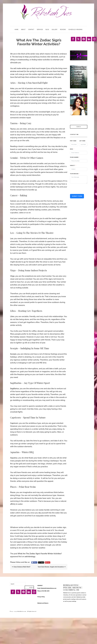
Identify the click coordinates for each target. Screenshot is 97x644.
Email (72, 149)
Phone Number (74, 157)
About (23, 30)
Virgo (12, 276)
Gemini (13, 163)
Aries (12, 88)
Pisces (13, 492)
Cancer (13, 201)
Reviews (63, 30)
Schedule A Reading (75, 30)
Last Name (82, 141)
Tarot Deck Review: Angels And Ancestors (52, 567)
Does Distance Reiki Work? (21, 567)
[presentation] (83, 189)
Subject (73, 165)
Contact (31, 30)
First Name (73, 141)
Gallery (55, 30)
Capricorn (14, 423)
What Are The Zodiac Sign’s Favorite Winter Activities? (40, 554)
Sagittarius (15, 389)
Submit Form (77, 196)
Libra (12, 316)
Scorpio (13, 354)
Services (40, 30)
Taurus (13, 129)
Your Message (74, 174)
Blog (47, 30)
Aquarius (14, 458)
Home (16, 30)
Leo (12, 238)
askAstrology (30, 557)
